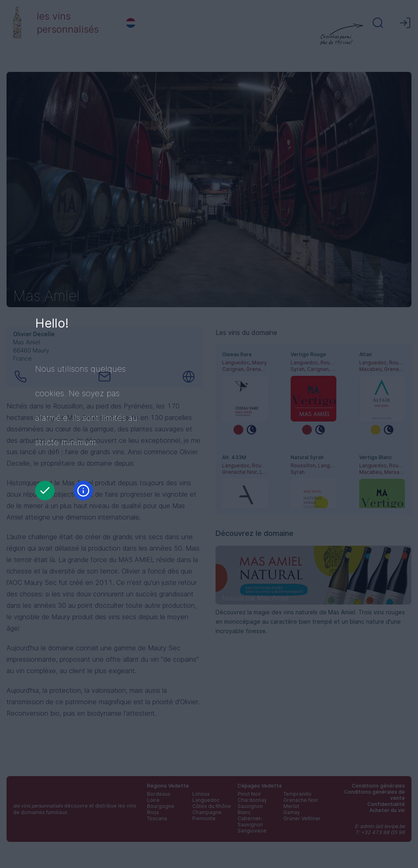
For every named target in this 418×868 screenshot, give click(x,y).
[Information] (83, 491)
